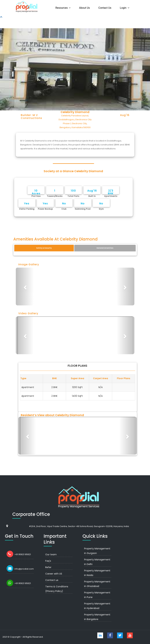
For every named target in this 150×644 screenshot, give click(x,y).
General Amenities (105, 248)
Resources (61, 8)
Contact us (105, 8)
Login (123, 8)
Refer (48, 567)
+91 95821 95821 (23, 554)
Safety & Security (44, 248)
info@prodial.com (24, 569)
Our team (51, 554)
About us (84, 8)
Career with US (54, 574)
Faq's (48, 561)
